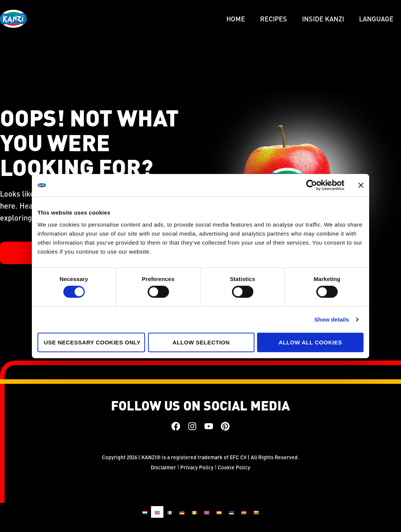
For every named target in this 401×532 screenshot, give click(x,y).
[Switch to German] (182, 512)
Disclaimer (163, 467)
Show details (332, 319)
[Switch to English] (157, 512)
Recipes (274, 19)
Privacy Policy (197, 467)
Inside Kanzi (323, 19)
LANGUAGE (376, 19)
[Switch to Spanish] (219, 512)
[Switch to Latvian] (244, 512)
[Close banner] (361, 185)
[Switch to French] (170, 512)
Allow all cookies (310, 342)
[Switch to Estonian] (231, 512)
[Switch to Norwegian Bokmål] (207, 512)
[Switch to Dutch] (145, 512)
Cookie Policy (234, 467)
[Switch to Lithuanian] (256, 512)
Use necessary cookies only (92, 342)
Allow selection (201, 342)
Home (236, 19)
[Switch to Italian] (194, 512)
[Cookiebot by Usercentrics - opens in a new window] (312, 185)
